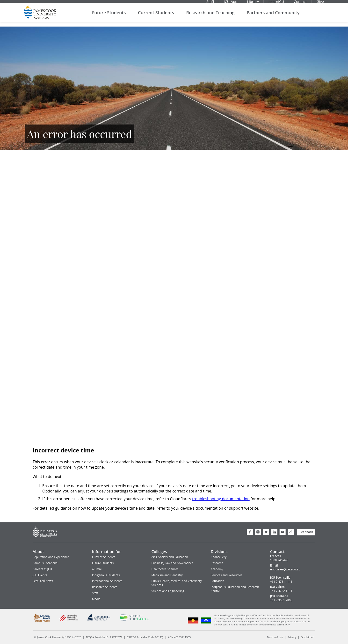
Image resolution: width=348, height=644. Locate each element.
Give (320, 4)
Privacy (292, 637)
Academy (217, 569)
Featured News (43, 581)
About (38, 552)
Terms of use (275, 637)
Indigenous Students (106, 575)
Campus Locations (45, 563)
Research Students (105, 587)
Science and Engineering (168, 591)
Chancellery (219, 557)
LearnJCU (276, 4)
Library (253, 4)
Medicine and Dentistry (167, 575)
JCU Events (40, 575)
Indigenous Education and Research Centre (235, 589)
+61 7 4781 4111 (281, 582)
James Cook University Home (40, 16)
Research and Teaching (210, 17)
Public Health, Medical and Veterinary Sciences (177, 583)
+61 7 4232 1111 (281, 591)
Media (96, 599)
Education (217, 581)
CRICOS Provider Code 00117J (145, 637)
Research (217, 563)
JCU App (231, 4)
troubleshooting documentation (221, 499)
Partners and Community (273, 17)
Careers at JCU (42, 569)
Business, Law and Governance (172, 563)
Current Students (156, 17)
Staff (210, 4)
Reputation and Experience (51, 557)
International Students (107, 581)
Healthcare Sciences (165, 569)
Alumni (97, 569)
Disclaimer (307, 637)
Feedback (306, 532)
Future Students (109, 17)
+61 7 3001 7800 (281, 600)
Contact (300, 4)
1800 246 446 (279, 560)
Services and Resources (227, 575)
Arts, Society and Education (170, 557)
